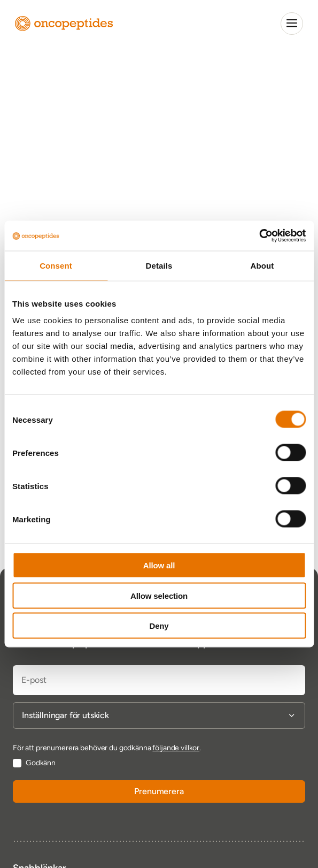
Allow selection (159, 595)
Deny (159, 626)
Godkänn (41, 763)
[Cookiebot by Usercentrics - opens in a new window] (259, 236)
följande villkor (176, 748)
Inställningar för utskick (65, 715)
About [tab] (262, 265)
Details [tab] (159, 265)
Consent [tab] (56, 265)
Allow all (159, 565)
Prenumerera (159, 791)
